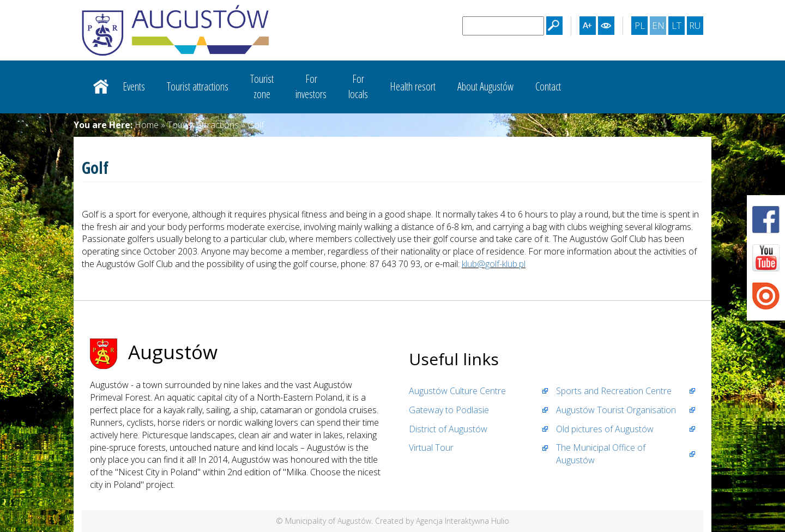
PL (641, 27)
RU (696, 27)
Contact (548, 86)
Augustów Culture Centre (457, 391)
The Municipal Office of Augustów (601, 454)
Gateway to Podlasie (449, 410)
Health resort (413, 86)
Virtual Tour (431, 448)
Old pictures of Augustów (605, 429)
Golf (256, 125)
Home (147, 125)
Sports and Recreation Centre (614, 391)
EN (659, 27)
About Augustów (485, 86)
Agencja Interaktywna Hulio (463, 521)
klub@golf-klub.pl (494, 264)
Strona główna (101, 87)
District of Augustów (448, 429)
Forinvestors (311, 87)
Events (134, 86)
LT (678, 27)
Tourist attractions (198, 86)
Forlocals (358, 87)
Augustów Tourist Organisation (616, 410)
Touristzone (262, 87)
